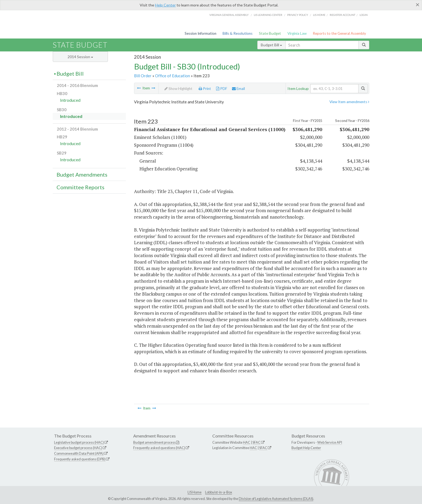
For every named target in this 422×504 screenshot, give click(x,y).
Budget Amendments (82, 174)
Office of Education (173, 76)
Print (205, 89)
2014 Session (80, 57)
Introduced (70, 100)
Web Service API (330, 442)
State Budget (270, 33)
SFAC (256, 442)
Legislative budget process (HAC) (79, 442)
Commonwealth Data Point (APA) (79, 453)
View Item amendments (349, 102)
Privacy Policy (298, 15)
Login (364, 15)
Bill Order (143, 76)
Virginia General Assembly (229, 15)
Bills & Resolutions (238, 33)
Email (238, 89)
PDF (222, 89)
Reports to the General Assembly (339, 33)
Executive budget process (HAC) (78, 448)
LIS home (319, 15)
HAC (247, 442)
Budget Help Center (306, 448)
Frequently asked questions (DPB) (80, 459)
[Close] (418, 5)
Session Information (201, 33)
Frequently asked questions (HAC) (159, 448)
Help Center (165, 5)
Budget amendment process (154, 442)
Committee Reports (80, 187)
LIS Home (195, 492)
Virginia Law (297, 33)
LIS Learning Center (268, 15)
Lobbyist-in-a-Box (219, 492)
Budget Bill (271, 45)
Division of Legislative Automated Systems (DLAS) (276, 499)
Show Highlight (178, 89)
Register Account (342, 15)
